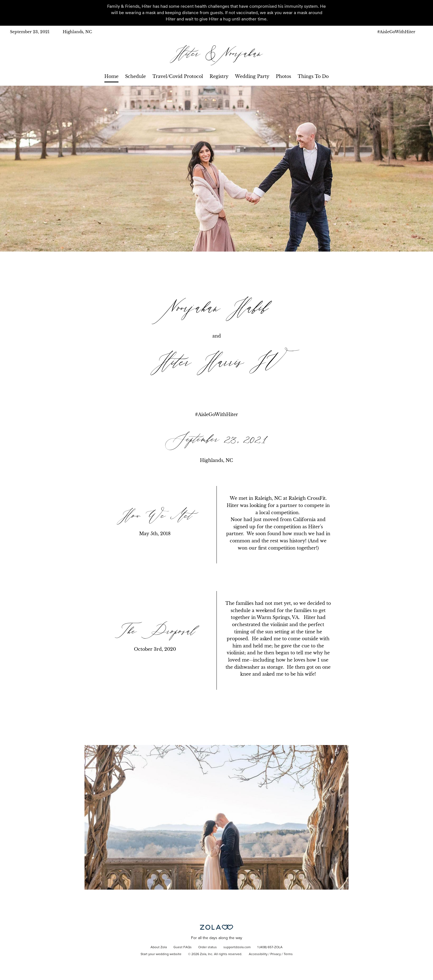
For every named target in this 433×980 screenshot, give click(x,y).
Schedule (135, 76)
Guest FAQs (183, 947)
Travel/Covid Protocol (178, 76)
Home (111, 76)
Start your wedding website (161, 954)
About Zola (159, 947)
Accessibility (258, 954)
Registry (219, 76)
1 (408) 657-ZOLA (270, 947)
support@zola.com (237, 947)
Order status (208, 947)
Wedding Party (252, 76)
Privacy (276, 954)
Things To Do (313, 76)
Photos (283, 76)
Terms (288, 954)
